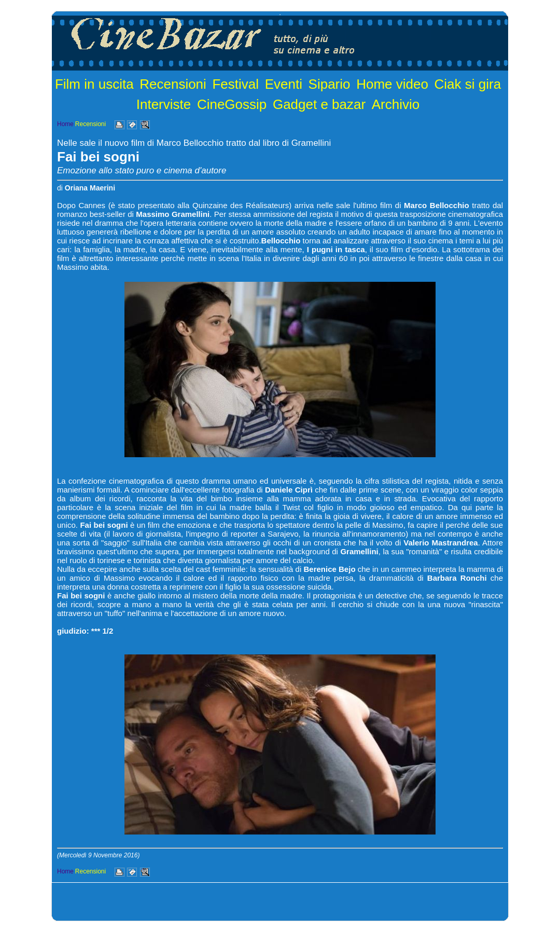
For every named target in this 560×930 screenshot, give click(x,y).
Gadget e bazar (319, 104)
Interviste (164, 104)
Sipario (330, 84)
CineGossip (232, 104)
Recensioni (173, 84)
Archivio (396, 104)
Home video (392, 84)
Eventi (284, 84)
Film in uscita (94, 84)
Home (65, 124)
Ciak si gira (468, 84)
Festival (235, 84)
